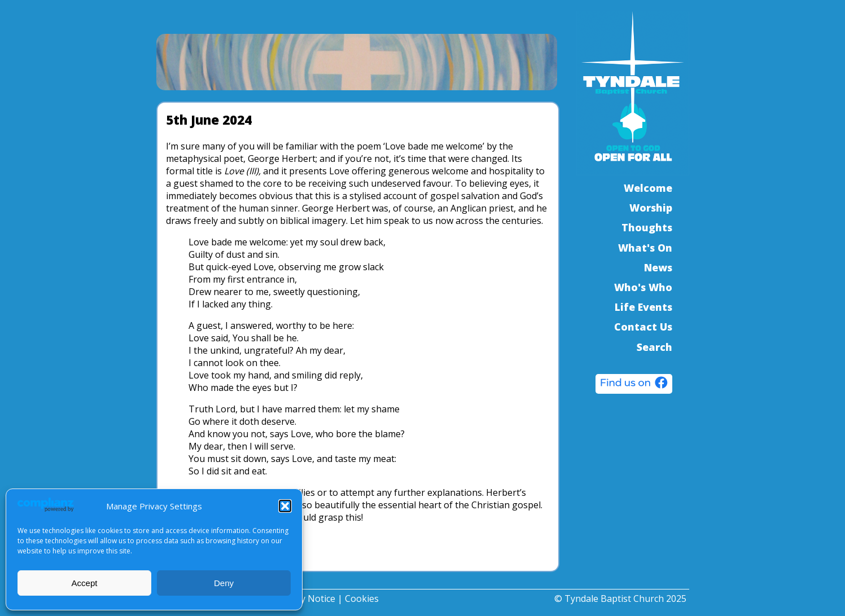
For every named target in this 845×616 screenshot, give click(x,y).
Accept (85, 583)
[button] (285, 506)
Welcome (648, 188)
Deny (224, 583)
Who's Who (643, 287)
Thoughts (647, 227)
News (658, 267)
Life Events (643, 307)
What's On (645, 248)
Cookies (362, 599)
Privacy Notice (305, 599)
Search (654, 347)
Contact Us (643, 327)
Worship (651, 208)
